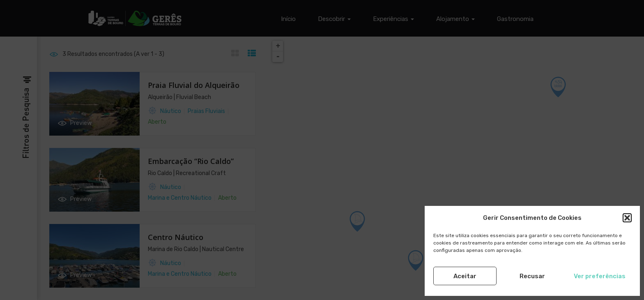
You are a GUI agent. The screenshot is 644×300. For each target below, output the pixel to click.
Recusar (532, 276)
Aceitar (465, 276)
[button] (627, 218)
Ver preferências (600, 276)
